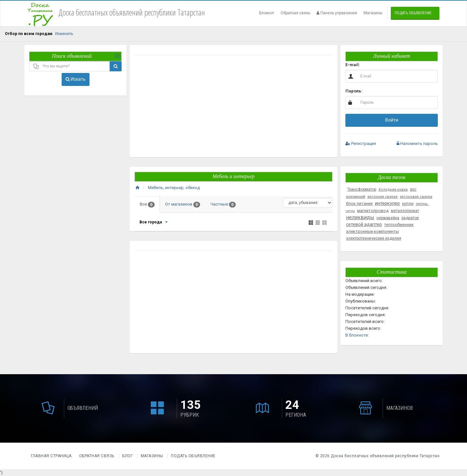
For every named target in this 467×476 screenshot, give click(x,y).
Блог (127, 456)
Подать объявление (413, 13)
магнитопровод (373, 211)
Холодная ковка (393, 190)
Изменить (64, 34)
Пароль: (354, 91)
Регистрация (361, 143)
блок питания (359, 203)
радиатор (410, 218)
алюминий (356, 197)
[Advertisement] (233, 107)
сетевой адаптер (364, 224)
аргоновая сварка (416, 197)
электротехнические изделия (374, 238)
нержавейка (388, 218)
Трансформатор (362, 189)
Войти (392, 120)
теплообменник (399, 225)
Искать (76, 79)
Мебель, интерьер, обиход (174, 188)
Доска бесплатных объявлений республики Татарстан (385, 456)
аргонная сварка (383, 197)
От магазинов (183, 205)
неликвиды (360, 217)
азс (413, 189)
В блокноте (357, 335)
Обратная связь (295, 13)
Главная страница (52, 456)
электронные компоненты (372, 231)
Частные (223, 205)
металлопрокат (405, 211)
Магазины (373, 13)
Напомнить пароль (417, 143)
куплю (408, 204)
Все (147, 205)
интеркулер (387, 203)
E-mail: (353, 65)
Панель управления (337, 13)
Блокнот (267, 13)
